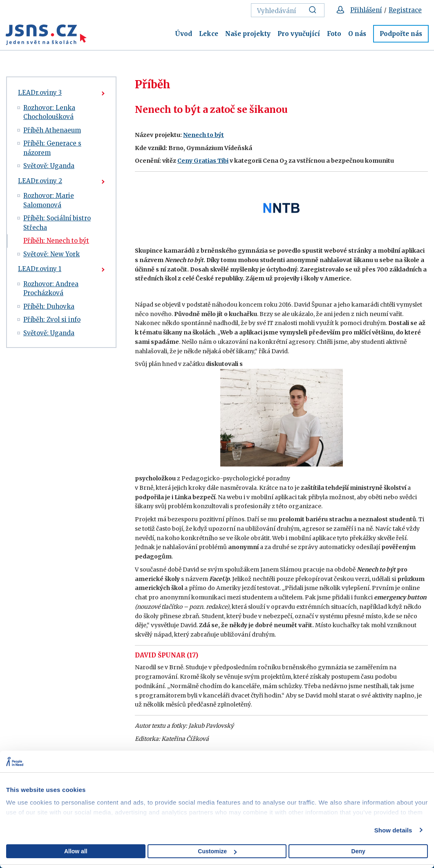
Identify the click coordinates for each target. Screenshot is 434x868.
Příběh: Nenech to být (56, 241)
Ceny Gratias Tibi (203, 161)
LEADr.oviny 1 (40, 269)
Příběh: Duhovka (49, 306)
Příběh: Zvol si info (52, 320)
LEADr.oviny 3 (40, 93)
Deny (358, 851)
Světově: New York (51, 254)
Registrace (405, 10)
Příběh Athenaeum (52, 130)
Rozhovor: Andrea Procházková (51, 289)
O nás (357, 34)
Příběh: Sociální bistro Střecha (57, 223)
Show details (393, 830)
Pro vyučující (299, 34)
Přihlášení (366, 10)
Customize (217, 851)
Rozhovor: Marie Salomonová (49, 200)
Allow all (76, 851)
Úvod (183, 34)
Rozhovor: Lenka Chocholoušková (49, 112)
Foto (334, 34)
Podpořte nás (401, 34)
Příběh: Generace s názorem (52, 148)
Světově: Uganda (49, 166)
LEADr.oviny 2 (40, 181)
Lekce (209, 34)
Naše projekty (248, 34)
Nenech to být (204, 135)
